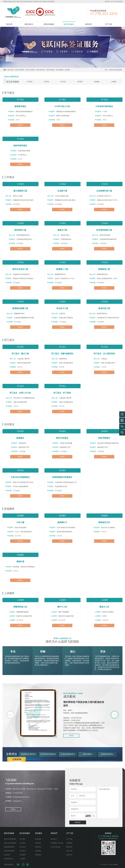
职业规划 (38, 851)
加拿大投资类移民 (10, 839)
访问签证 (23, 851)
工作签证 (23, 843)
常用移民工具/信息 (57, 843)
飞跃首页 (9, 24)
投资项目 (38, 843)
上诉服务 (23, 859)
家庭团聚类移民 (9, 847)
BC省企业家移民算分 (68, 754)
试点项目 (7, 855)
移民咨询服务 (49, 24)
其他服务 (23, 855)
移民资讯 (107, 2)
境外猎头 (38, 847)
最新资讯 (69, 847)
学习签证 (23, 839)
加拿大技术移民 (30, 70)
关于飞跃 (114, 2)
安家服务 (38, 855)
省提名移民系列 (9, 851)
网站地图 (120, 2)
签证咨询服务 (69, 24)
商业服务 (67, 70)
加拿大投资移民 (20, 70)
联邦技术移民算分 (107, 754)
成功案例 (69, 843)
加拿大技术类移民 (10, 843)
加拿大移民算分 (41, 70)
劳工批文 (23, 847)
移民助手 (89, 24)
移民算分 (54, 839)
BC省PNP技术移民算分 (48, 754)
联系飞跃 (69, 851)
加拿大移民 (11, 70)
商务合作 (69, 855)
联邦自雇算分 (88, 754)
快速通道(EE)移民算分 (29, 754)
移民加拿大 (29, 24)
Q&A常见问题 (55, 847)
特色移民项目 (9, 859)
